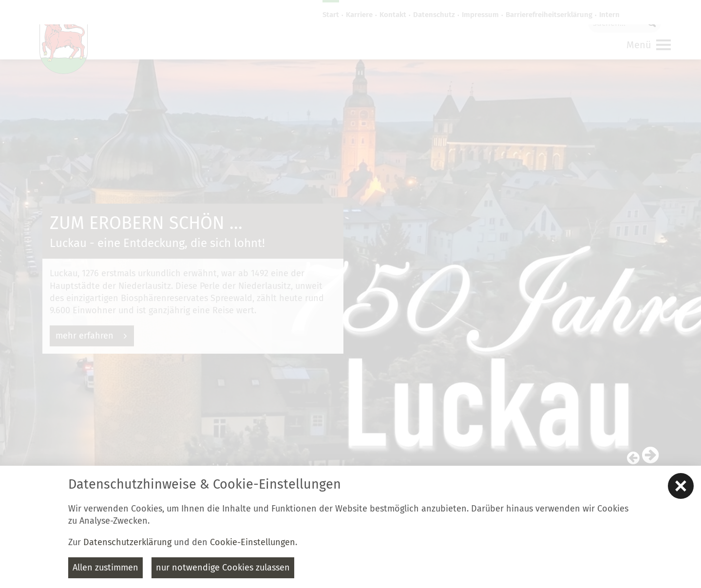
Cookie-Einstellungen (253, 542)
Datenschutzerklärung (127, 542)
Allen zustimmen (105, 568)
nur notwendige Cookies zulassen (223, 568)
